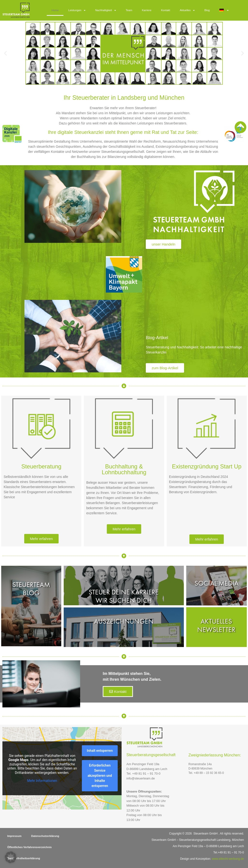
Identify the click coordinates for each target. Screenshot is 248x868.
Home (55, 10)
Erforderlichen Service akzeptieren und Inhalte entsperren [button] (100, 776)
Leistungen (77, 10)
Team (129, 10)
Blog (207, 10)
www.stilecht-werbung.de (228, 859)
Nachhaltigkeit (106, 10)
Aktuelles (187, 10)
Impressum (14, 836)
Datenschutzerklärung (45, 836)
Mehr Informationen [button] (42, 781)
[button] (5, 53)
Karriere (147, 10)
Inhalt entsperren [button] (100, 751)
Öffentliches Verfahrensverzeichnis (29, 847)
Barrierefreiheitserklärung (24, 858)
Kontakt (166, 10)
